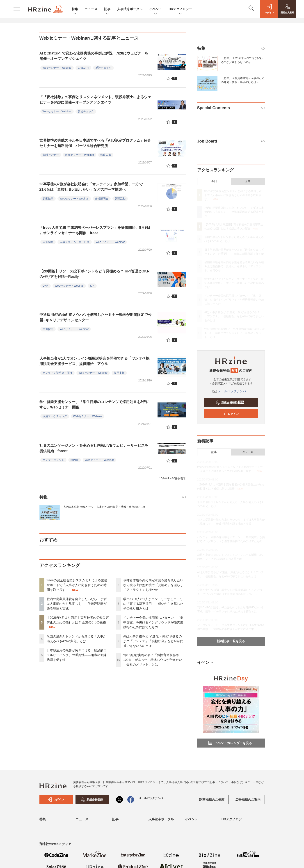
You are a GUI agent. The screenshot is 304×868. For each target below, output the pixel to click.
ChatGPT (83, 68)
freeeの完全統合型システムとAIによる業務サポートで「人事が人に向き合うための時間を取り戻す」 (77, 585)
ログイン (230, 414)
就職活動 (120, 199)
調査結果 (48, 199)
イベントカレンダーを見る (230, 743)
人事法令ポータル (130, 9)
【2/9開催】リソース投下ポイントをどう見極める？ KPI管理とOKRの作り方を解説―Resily (95, 274)
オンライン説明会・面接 (57, 373)
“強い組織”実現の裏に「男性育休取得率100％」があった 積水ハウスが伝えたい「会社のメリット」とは (153, 660)
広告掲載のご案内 (248, 800)
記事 (107, 9)
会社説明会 (102, 199)
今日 (214, 181)
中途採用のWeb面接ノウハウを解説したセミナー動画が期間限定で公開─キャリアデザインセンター (95, 317)
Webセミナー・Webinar (57, 68)
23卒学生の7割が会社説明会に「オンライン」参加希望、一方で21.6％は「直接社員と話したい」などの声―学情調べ (91, 187)
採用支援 (119, 373)
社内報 (75, 460)
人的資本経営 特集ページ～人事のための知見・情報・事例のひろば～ (106, 507)
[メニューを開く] (17, 9)
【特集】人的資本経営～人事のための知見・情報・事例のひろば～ (243, 80)
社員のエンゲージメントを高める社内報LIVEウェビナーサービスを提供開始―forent (94, 448)
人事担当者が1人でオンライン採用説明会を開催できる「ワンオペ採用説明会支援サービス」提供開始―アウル (95, 361)
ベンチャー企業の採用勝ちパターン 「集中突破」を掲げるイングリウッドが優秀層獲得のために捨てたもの (153, 622)
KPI (92, 286)
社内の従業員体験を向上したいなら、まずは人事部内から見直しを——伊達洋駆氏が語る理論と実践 (77, 604)
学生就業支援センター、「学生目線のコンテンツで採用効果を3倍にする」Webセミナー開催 (95, 405)
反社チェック (103, 68)
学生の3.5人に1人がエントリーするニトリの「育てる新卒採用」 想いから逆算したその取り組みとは (153, 604)
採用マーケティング (55, 416)
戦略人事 (106, 155)
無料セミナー (51, 155)
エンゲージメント (53, 460)
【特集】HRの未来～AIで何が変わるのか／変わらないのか (242, 60)
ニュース (91, 9)
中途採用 (48, 329)
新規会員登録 (230, 403)
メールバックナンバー (231, 391)
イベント (155, 9)
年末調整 (48, 242)
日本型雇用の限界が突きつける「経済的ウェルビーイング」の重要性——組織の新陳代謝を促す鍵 (77, 655)
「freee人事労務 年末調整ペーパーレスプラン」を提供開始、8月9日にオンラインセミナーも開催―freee (95, 230)
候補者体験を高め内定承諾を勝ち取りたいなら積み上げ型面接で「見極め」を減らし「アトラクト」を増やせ (153, 585)
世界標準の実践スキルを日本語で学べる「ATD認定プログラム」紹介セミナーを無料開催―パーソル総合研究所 (95, 143)
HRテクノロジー (180, 9)
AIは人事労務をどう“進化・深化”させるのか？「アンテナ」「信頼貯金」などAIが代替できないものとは (153, 641)
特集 (75, 9)
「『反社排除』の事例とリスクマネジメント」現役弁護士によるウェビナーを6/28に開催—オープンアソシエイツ (95, 100)
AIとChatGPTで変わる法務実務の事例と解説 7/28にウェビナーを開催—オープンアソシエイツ (94, 56)
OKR (46, 286)
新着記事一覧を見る (231, 641)
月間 (248, 181)
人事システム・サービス (75, 242)
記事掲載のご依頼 (212, 800)
